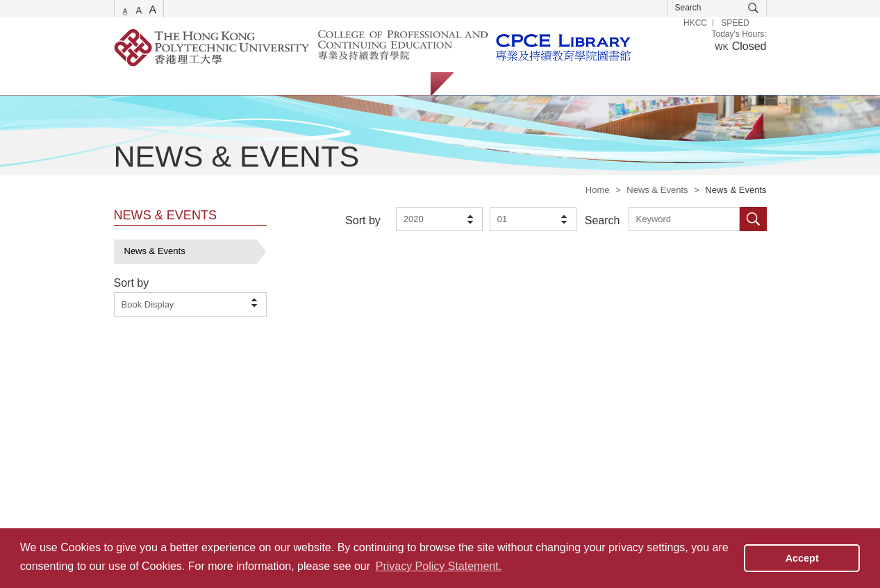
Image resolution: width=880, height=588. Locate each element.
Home (598, 190)
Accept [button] (802, 558)
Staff (541, 84)
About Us (398, 84)
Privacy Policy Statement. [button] (439, 566)
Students (485, 84)
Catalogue (196, 84)
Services (131, 84)
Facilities (334, 84)
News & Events (657, 190)
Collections (267, 84)
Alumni (591, 84)
